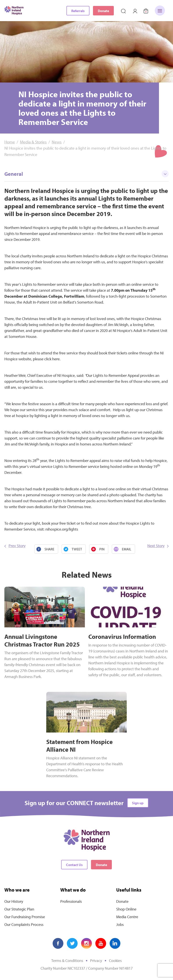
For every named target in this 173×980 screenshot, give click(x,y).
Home (10, 142)
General (86, 174)
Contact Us (74, 865)
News (57, 142)
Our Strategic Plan (19, 909)
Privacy (96, 961)
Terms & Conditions (67, 961)
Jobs (120, 924)
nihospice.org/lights (62, 529)
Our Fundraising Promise (25, 917)
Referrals (78, 11)
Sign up (138, 803)
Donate (103, 11)
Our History (14, 901)
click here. (52, 359)
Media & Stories (33, 142)
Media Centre (127, 917)
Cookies (115, 961)
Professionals (71, 901)
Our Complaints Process (24, 924)
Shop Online (126, 909)
